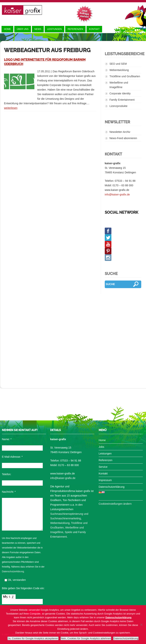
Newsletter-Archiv (120, 132)
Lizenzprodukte (119, 106)
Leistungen (54, 29)
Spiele (69, 532)
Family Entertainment (122, 100)
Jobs (102, 447)
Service (103, 467)
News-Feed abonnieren (123, 138)
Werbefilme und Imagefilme (119, 85)
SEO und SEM (118, 64)
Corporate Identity (120, 93)
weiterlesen (11, 108)
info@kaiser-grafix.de (117, 194)
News (38, 29)
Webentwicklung (119, 70)
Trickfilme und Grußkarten (125, 76)
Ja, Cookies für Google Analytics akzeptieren (33, 638)
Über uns (23, 29)
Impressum (105, 480)
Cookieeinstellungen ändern (115, 504)
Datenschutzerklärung (13, 571)
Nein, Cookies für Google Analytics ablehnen (86, 638)
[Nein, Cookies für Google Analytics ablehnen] (141, 625)
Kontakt (94, 29)
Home (7, 29)
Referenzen (75, 29)
